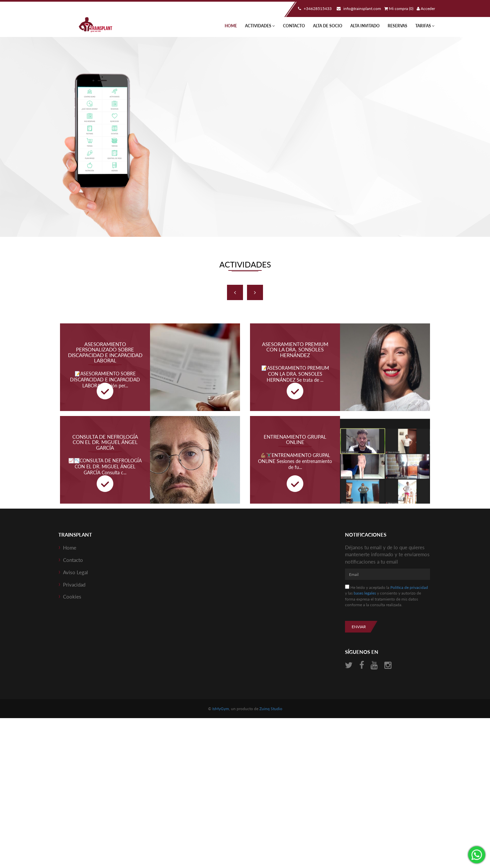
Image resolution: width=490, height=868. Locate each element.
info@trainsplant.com (358, 8)
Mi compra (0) (399, 8)
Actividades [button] (260, 26)
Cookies (72, 597)
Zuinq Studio (271, 709)
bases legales (365, 593)
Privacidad (74, 585)
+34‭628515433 (314, 8)
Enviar (359, 627)
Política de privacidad (409, 587)
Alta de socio (328, 26)
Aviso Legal (75, 572)
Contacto (294, 26)
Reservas (397, 26)
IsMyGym (221, 709)
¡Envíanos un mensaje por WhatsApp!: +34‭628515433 (477, 855)
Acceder (426, 8)
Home (231, 26)
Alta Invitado (365, 26)
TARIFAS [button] (425, 26)
